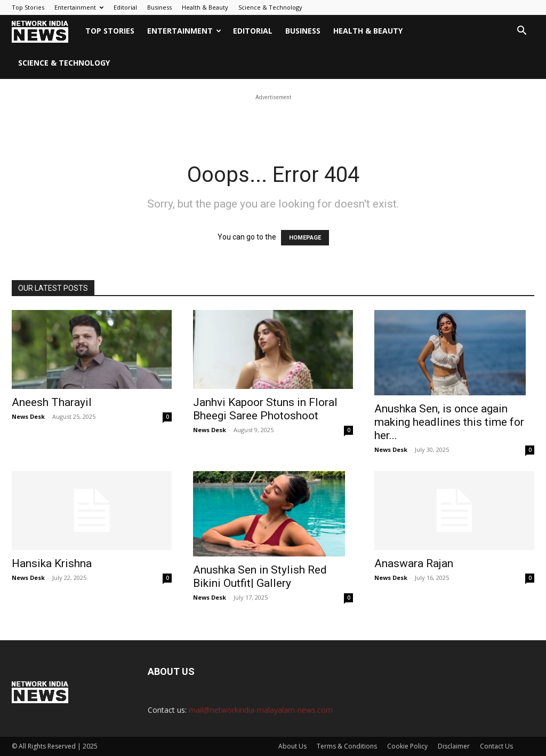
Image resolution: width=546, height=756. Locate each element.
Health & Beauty (205, 7)
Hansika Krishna (52, 563)
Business (159, 7)
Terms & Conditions (347, 746)
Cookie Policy (407, 746)
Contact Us (496, 746)
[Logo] (45, 31)
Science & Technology (270, 7)
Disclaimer (454, 746)
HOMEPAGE (305, 238)
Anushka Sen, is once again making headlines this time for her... (449, 422)
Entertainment (79, 7)
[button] (521, 32)
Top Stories (28, 7)
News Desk (28, 416)
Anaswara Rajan (414, 563)
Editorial (125, 7)
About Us (292, 746)
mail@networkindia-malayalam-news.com (261, 710)
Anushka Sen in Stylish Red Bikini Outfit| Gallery (260, 576)
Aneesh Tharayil (52, 402)
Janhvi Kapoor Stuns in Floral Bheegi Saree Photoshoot (265, 409)
